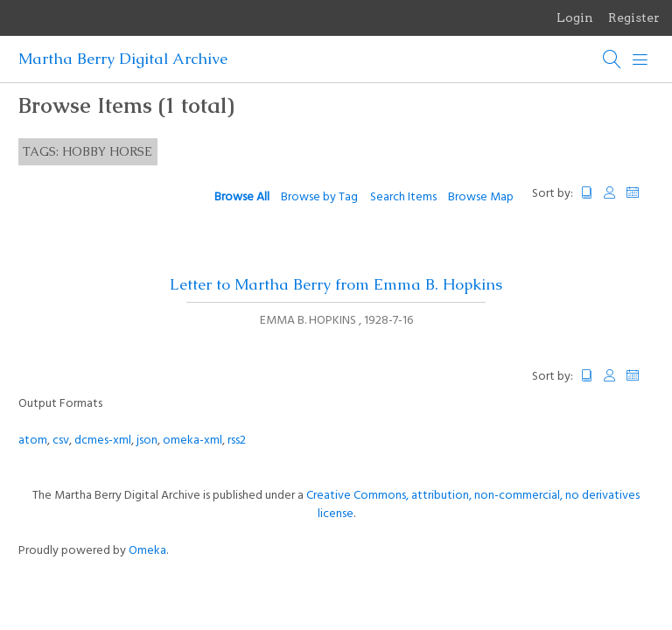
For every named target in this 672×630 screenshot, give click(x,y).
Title (587, 193)
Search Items (403, 197)
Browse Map (481, 197)
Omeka (147, 551)
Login (575, 17)
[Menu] (640, 59)
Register (634, 17)
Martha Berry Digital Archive (123, 59)
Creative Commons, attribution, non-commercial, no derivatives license (473, 505)
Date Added (640, 193)
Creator (610, 193)
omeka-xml (192, 441)
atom (33, 441)
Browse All (242, 197)
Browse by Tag (319, 197)
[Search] (612, 59)
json (147, 441)
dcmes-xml (103, 441)
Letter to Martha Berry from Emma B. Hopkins (336, 284)
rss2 (237, 441)
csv (61, 441)
